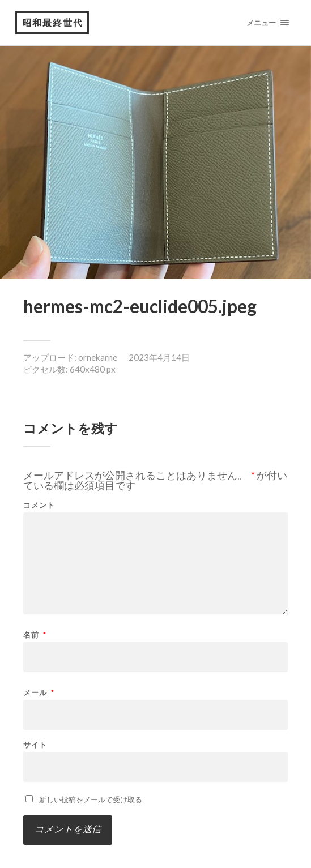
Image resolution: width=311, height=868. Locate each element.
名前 (35, 635)
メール (39, 693)
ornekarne (98, 357)
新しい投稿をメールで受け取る (91, 799)
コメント (39, 505)
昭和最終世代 (53, 22)
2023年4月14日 (159, 357)
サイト (35, 745)
